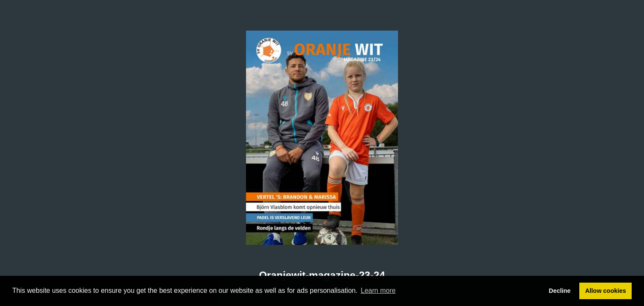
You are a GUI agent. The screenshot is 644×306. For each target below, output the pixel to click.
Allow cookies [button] (606, 291)
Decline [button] (560, 291)
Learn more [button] (378, 290)
